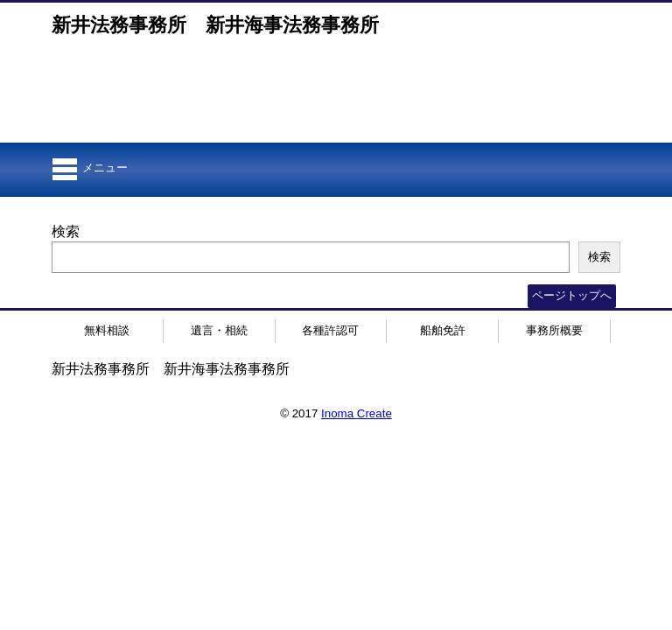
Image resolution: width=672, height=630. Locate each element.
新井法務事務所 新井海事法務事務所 (215, 25)
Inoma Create (357, 413)
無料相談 (107, 330)
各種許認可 (330, 330)
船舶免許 (443, 330)
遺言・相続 (219, 330)
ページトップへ (572, 295)
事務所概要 (554, 330)
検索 (66, 231)
